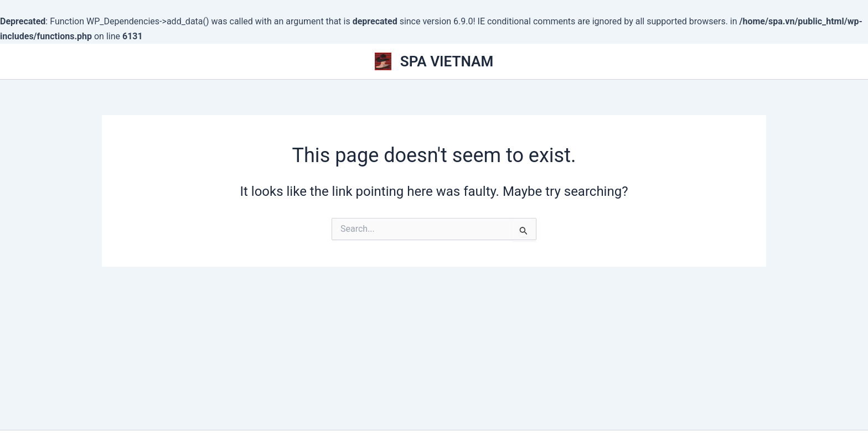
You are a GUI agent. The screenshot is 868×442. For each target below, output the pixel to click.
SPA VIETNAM (447, 61)
